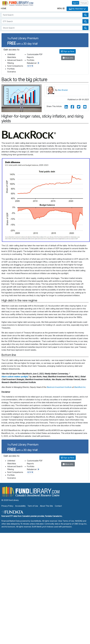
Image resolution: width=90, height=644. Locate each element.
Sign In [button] (76, 3)
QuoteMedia (36, 521)
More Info (68, 58)
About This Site (46, 506)
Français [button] (84, 3)
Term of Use (33, 506)
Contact (58, 506)
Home (4, 8)
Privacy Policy (7, 506)
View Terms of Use (66, 521)
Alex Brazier (63, 90)
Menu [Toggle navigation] (61, 8)
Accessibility (20, 506)
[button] (85, 15)
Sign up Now (68, 51)
